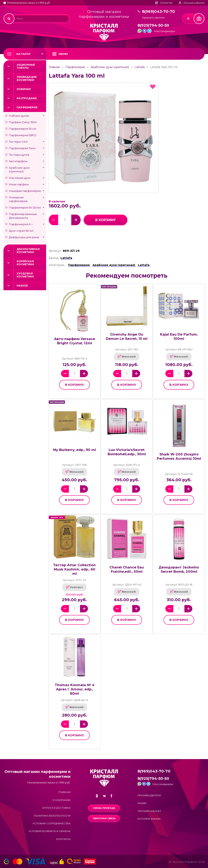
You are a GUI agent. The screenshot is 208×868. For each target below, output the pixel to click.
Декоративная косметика (28, 251)
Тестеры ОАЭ (18, 142)
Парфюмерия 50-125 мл (25, 207)
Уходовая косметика (25, 275)
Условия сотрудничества (51, 823)
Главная (54, 67)
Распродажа (27, 98)
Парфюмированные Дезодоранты (23, 216)
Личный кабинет (149, 811)
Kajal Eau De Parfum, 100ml (179, 336)
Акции (142, 803)
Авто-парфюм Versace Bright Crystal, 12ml (75, 341)
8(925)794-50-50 (153, 26)
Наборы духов (19, 116)
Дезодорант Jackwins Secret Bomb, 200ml (179, 569)
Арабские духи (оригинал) (19, 169)
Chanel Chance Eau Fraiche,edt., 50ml (127, 569)
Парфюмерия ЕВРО (23, 135)
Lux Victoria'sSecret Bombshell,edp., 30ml (127, 452)
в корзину (106, 220)
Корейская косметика (25, 263)
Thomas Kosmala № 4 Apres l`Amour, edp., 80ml (75, 689)
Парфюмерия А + (21, 224)
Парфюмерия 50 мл (23, 129)
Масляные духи (20, 178)
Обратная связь (104, 818)
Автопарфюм (18, 161)
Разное (22, 286)
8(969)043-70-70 (158, 12)
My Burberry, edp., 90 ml (74, 450)
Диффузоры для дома (24, 237)
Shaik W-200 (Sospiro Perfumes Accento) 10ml (179, 456)
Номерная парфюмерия (18, 199)
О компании (61, 800)
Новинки (24, 89)
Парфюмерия (27, 107)
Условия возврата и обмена (49, 831)
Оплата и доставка (56, 808)
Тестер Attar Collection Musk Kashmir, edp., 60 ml (74, 569)
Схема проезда (104, 808)
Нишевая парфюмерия (25, 191)
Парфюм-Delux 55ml (23, 122)
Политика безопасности (52, 816)
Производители (149, 795)
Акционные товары (26, 66)
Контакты (63, 839)
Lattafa (140, 67)
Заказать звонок (153, 18)
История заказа (149, 819)
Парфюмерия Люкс (22, 148)
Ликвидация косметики (27, 78)
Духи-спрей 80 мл (21, 231)
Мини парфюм (19, 184)
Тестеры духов (19, 155)
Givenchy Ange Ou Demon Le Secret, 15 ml (127, 336)
